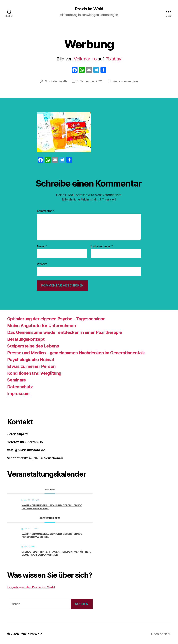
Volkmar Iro (85, 59)
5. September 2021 (90, 81)
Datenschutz (20, 387)
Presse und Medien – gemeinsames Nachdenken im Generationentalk (76, 353)
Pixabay (113, 59)
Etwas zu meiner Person (31, 366)
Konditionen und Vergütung (34, 373)
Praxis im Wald (89, 9)
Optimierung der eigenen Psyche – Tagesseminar (56, 319)
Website (42, 264)
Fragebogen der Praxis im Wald (31, 587)
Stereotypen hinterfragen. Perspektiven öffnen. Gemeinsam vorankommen (56, 553)
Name (42, 246)
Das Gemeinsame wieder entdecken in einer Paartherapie (65, 332)
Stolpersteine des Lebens (33, 346)
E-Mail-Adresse (102, 246)
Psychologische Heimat (31, 360)
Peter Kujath (59, 81)
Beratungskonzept (26, 339)
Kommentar (45, 211)
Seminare (17, 380)
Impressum (18, 394)
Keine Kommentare (125, 81)
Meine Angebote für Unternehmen (41, 326)
